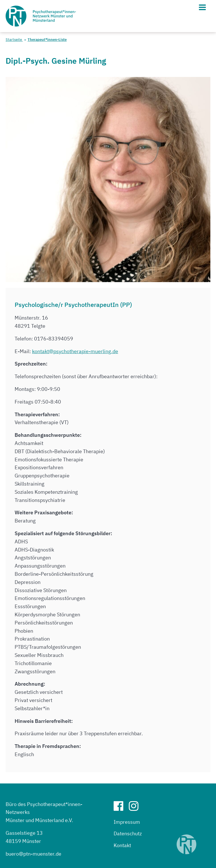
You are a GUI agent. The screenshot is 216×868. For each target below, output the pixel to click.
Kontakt (122, 845)
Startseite (14, 40)
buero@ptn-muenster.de (33, 854)
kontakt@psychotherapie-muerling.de (75, 351)
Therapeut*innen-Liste (47, 40)
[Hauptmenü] (202, 7)
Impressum (127, 822)
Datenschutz (128, 833)
